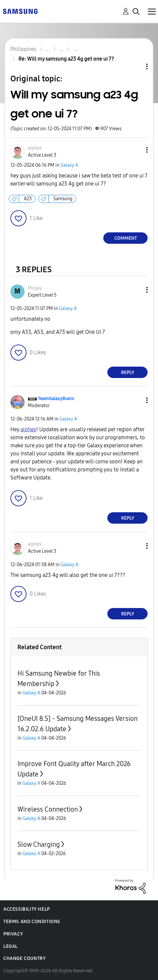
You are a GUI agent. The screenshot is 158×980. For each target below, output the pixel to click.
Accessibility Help (27, 909)
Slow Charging (39, 844)
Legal (11, 946)
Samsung (63, 199)
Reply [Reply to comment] (128, 372)
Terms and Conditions (32, 922)
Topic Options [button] (136, 66)
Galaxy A (69, 165)
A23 (28, 199)
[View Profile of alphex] (35, 148)
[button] (136, 150)
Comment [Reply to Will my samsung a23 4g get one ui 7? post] (126, 238)
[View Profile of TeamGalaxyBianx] (56, 399)
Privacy (13, 934)
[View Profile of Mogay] (35, 288)
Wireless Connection (48, 809)
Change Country (24, 958)
